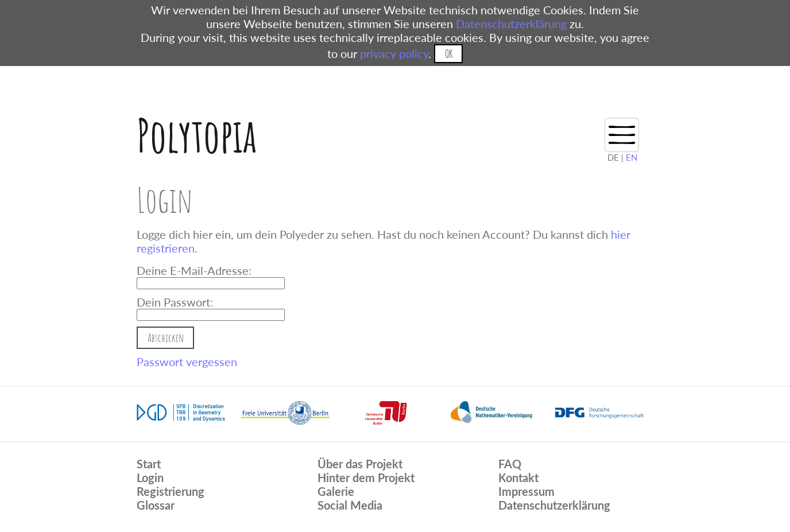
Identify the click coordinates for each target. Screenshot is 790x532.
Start (149, 464)
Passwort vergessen (187, 362)
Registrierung (171, 491)
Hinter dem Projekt (366, 477)
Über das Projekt (360, 464)
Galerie (336, 491)
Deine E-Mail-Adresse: (194, 270)
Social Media (350, 505)
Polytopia (197, 135)
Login (150, 477)
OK (449, 54)
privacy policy (394, 53)
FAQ (510, 464)
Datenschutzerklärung (511, 24)
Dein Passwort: (175, 302)
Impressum (526, 491)
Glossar (156, 505)
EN (632, 157)
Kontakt (518, 477)
